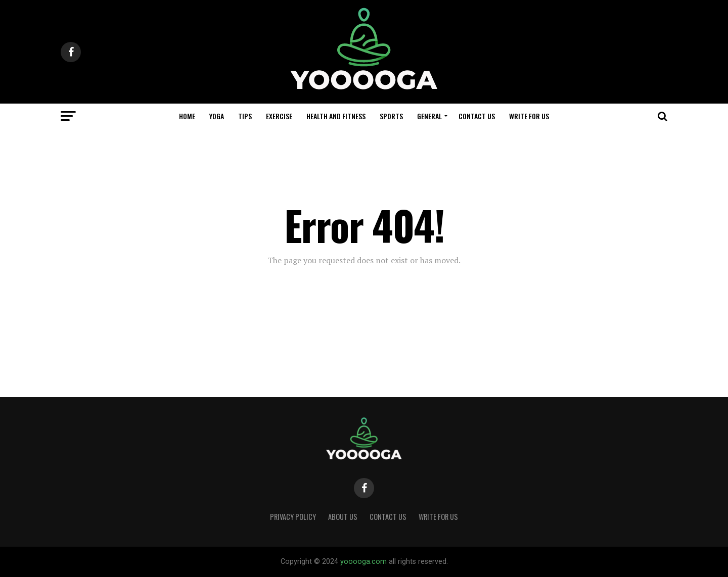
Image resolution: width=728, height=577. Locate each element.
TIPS (245, 116)
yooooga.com (363, 562)
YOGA (217, 116)
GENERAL (429, 116)
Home (187, 116)
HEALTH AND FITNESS (336, 116)
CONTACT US (477, 116)
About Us (343, 517)
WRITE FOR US (529, 116)
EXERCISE (279, 116)
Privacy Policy (293, 517)
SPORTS (391, 116)
